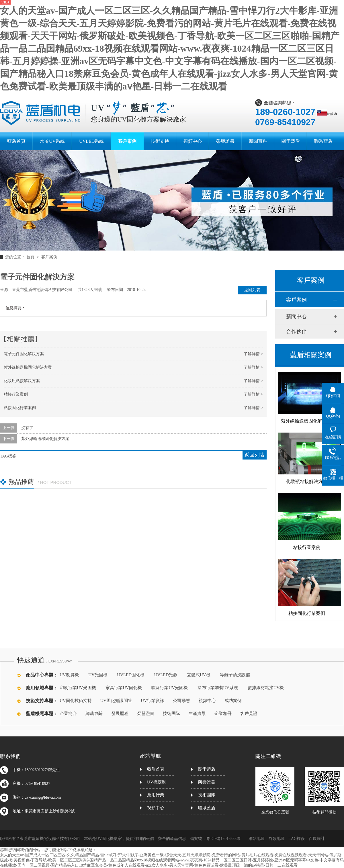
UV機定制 (157, 782)
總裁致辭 (94, 713)
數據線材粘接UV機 (266, 688)
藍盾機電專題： (42, 714)
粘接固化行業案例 (20, 408)
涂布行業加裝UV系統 (218, 688)
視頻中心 (207, 701)
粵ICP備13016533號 (223, 839)
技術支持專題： (42, 701)
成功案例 (233, 701)
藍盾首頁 (156, 769)
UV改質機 (69, 675)
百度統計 (317, 839)
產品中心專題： (42, 675)
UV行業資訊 (153, 701)
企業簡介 (68, 713)
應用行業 (156, 795)
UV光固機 (98, 675)
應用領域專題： (42, 688)
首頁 (31, 257)
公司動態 (181, 701)
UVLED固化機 (131, 675)
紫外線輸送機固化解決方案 (28, 367)
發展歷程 (120, 713)
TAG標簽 (297, 839)
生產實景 (197, 713)
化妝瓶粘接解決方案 (22, 381)
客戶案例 (49, 257)
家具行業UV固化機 (124, 688)
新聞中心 (296, 316)
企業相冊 (223, 713)
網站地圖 (257, 839)
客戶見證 (249, 713)
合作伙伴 (296, 331)
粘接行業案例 (16, 394)
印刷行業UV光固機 (78, 688)
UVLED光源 (166, 675)
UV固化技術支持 (76, 701)
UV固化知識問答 (116, 701)
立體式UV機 (199, 675)
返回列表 (252, 290)
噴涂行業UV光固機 (170, 688)
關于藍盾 (207, 769)
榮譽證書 (146, 713)
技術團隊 (171, 713)
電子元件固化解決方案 (24, 354)
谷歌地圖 (277, 839)
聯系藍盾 (207, 808)
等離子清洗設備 (235, 675)
